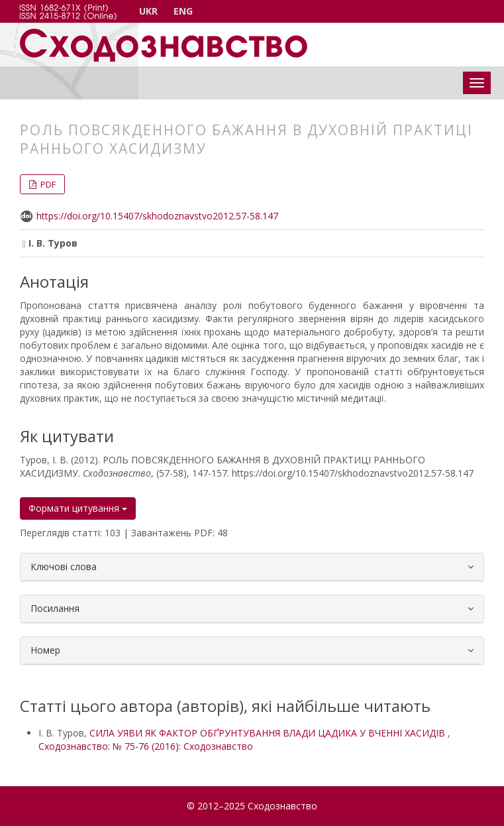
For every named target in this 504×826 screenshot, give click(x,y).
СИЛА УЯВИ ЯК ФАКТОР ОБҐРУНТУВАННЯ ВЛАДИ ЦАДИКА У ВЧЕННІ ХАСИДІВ (269, 733)
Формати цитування (78, 508)
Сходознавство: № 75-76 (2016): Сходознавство (146, 746)
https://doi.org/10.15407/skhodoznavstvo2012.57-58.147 (157, 216)
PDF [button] (47, 184)
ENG (183, 11)
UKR (148, 11)
